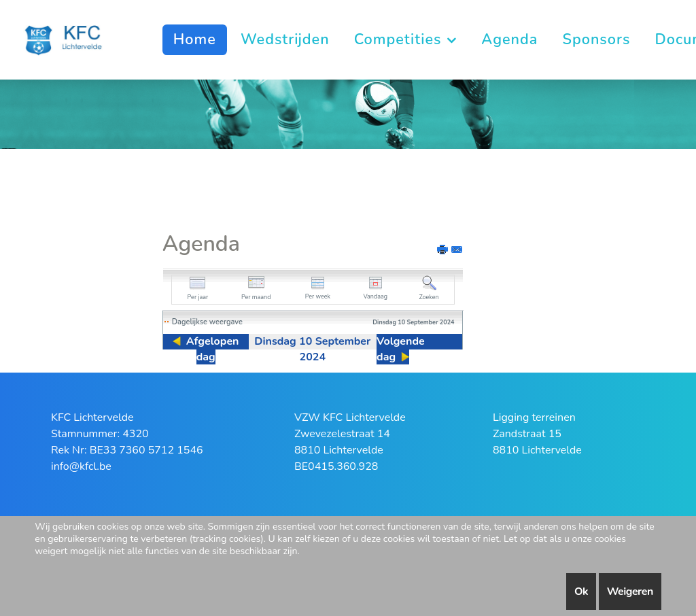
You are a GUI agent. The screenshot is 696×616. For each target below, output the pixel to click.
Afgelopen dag (213, 349)
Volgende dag (401, 349)
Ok (581, 592)
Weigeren (630, 592)
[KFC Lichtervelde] (70, 39)
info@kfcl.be (81, 466)
